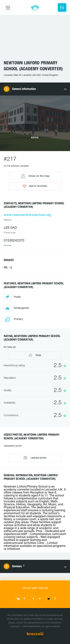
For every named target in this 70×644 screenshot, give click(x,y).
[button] (62, 8)
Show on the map (35, 176)
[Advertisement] (35, 39)
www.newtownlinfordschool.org (27, 215)
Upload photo (35, 458)
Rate (35, 355)
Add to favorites (35, 186)
